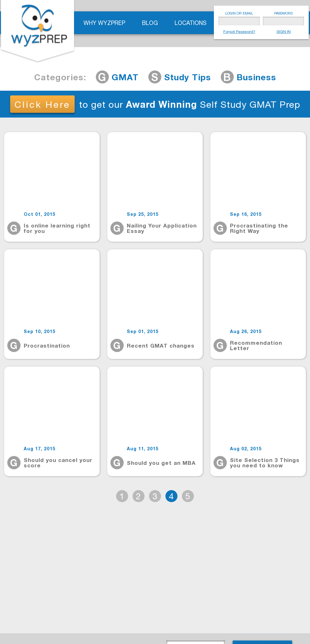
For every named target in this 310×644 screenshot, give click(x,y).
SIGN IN (284, 32)
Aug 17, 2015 (40, 449)
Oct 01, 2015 (40, 214)
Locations (191, 23)
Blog (150, 23)
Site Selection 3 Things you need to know (265, 463)
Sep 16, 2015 (246, 214)
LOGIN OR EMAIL (239, 13)
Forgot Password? (239, 32)
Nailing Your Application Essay (162, 228)
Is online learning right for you (57, 228)
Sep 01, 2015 (143, 331)
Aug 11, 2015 (143, 449)
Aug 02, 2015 (246, 449)
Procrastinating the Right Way (259, 228)
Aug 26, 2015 (246, 331)
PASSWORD (283, 13)
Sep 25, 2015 (143, 214)
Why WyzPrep (104, 23)
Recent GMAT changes (161, 346)
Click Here (42, 104)
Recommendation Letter (256, 345)
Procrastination (47, 346)
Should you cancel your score (58, 463)
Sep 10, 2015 (40, 331)
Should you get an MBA (161, 463)
